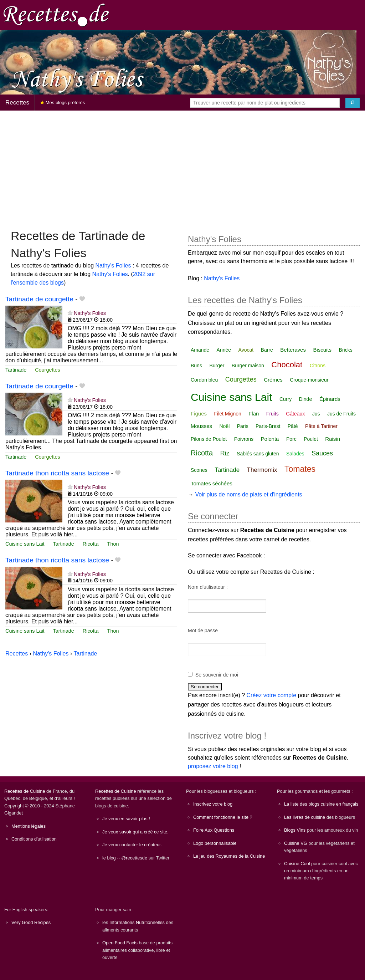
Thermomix (262, 470)
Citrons (318, 366)
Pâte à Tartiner (321, 426)
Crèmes (273, 380)
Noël (224, 426)
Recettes (17, 103)
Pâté (293, 426)
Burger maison (248, 366)
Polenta (270, 439)
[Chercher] (353, 103)
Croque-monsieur (309, 380)
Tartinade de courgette (39, 299)
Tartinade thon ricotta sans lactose (57, 473)
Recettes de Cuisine (25, 791)
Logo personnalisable (215, 843)
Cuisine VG (296, 843)
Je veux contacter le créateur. (132, 845)
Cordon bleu (204, 380)
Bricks (346, 350)
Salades (295, 454)
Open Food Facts (120, 943)
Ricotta (91, 544)
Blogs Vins (295, 830)
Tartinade (16, 370)
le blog (109, 858)
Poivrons (244, 439)
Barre (267, 350)
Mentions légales (29, 826)
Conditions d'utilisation (34, 839)
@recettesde (134, 858)
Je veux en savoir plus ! (126, 819)
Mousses (201, 426)
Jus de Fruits (341, 414)
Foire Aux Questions (214, 830)
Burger (217, 366)
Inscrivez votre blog (213, 804)
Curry (286, 399)
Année (224, 350)
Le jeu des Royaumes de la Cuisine (229, 856)
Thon (113, 544)
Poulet (311, 439)
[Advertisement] (182, 166)
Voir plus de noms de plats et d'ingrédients (248, 494)
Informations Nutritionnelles (137, 922)
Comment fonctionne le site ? (223, 817)
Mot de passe (203, 631)
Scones (199, 470)
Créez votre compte (272, 695)
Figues (199, 414)
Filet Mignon (227, 414)
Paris (243, 426)
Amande (200, 350)
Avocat (246, 350)
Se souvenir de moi (217, 675)
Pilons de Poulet (209, 439)
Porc (291, 439)
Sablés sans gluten (258, 454)
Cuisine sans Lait (25, 544)
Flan (254, 414)
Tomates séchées (212, 483)
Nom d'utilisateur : (208, 587)
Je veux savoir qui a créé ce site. (135, 832)
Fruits (273, 414)
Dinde (306, 399)
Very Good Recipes (31, 922)
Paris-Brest (268, 426)
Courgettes (47, 370)
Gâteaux (295, 414)
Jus (316, 414)
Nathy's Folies (113, 266)
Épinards (330, 399)
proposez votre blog (213, 766)
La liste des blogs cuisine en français (321, 804)
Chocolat (287, 365)
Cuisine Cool (297, 864)
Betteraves (293, 350)
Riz (225, 453)
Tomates (300, 469)
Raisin (333, 439)
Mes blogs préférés (63, 103)
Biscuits (322, 350)
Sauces (322, 453)
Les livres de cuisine (305, 817)
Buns (196, 366)
